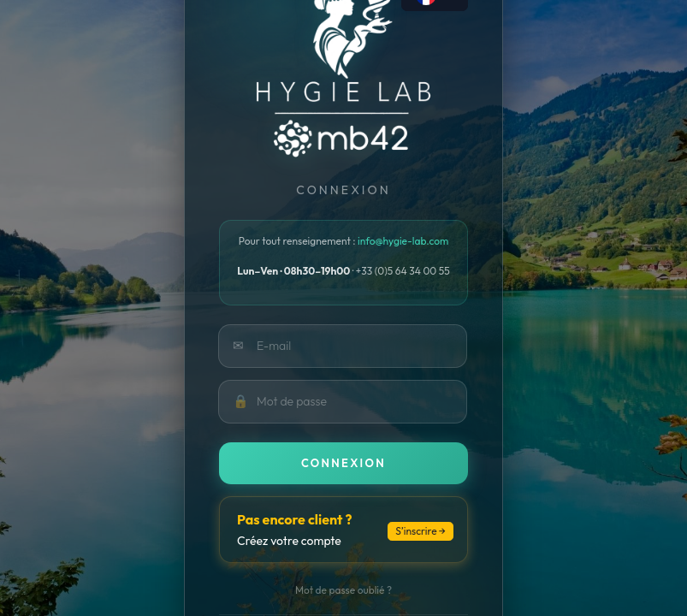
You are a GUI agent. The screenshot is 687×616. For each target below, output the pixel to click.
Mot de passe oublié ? (343, 590)
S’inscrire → (420, 531)
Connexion (343, 463)
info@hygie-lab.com (403, 241)
